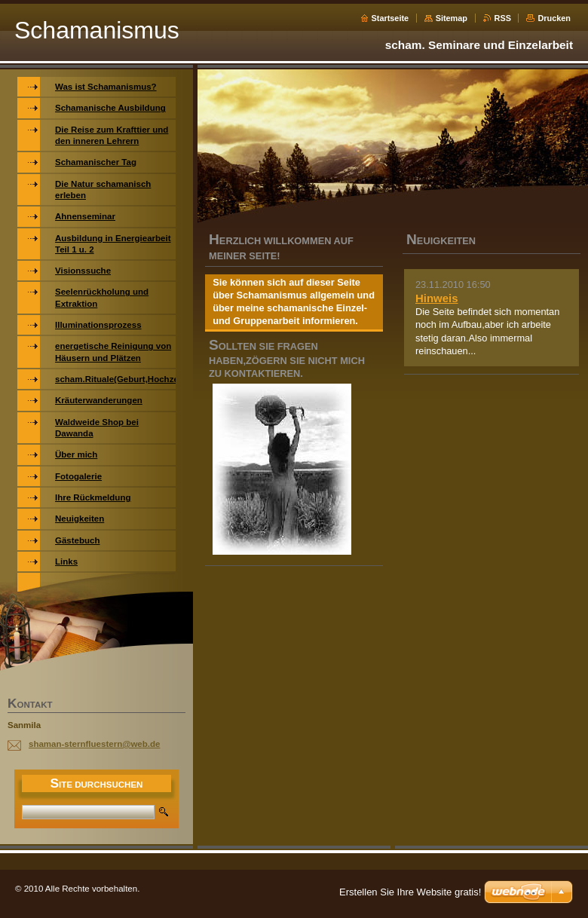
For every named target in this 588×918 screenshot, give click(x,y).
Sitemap (452, 18)
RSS (503, 18)
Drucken (554, 18)
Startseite (390, 18)
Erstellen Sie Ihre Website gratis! (410, 892)
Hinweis (437, 298)
